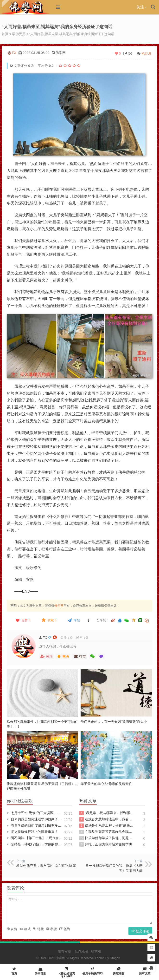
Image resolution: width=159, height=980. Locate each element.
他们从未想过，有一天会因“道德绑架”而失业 (114, 722)
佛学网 (59, 606)
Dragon (115, 958)
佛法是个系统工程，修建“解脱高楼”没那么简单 (107, 826)
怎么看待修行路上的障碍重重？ (32, 832)
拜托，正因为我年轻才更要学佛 (106, 844)
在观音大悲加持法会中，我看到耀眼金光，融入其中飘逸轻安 (107, 819)
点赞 (22, 620)
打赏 (80, 656)
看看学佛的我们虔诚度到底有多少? (35, 825)
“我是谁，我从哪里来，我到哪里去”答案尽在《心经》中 (107, 813)
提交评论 (140, 931)
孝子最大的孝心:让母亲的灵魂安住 (106, 784)
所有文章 (64, 952)
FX (14, 53)
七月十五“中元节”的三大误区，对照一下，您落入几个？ (35, 813)
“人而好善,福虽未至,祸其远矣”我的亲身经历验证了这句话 (72, 34)
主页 (63, 656)
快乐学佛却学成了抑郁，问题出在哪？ (107, 838)
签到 (65, 929)
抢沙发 (146, 53)
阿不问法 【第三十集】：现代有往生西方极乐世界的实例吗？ (35, 838)
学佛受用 (19, 34)
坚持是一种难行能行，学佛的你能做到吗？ (35, 844)
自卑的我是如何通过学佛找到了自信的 (35, 819)
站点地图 (81, 952)
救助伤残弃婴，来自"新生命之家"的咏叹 (46, 866)
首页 (5, 34)
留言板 (96, 952)
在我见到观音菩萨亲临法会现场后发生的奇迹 (107, 832)
